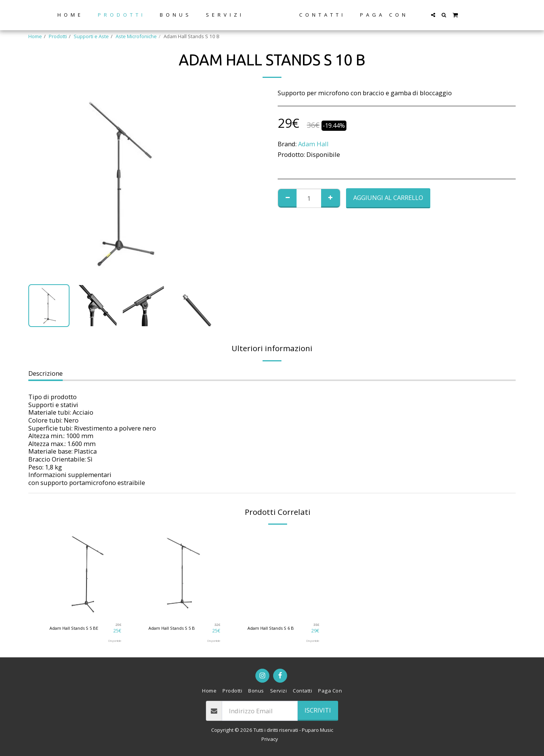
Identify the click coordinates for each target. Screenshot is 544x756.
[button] (456, 15)
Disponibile (112, 641)
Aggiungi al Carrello (388, 198)
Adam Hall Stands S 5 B (175, 628)
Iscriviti (318, 710)
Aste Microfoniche (136, 36)
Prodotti (58, 36)
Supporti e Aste (91, 36)
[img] (85, 574)
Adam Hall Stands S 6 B (274, 628)
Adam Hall (313, 144)
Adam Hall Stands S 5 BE (77, 628)
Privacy (270, 739)
